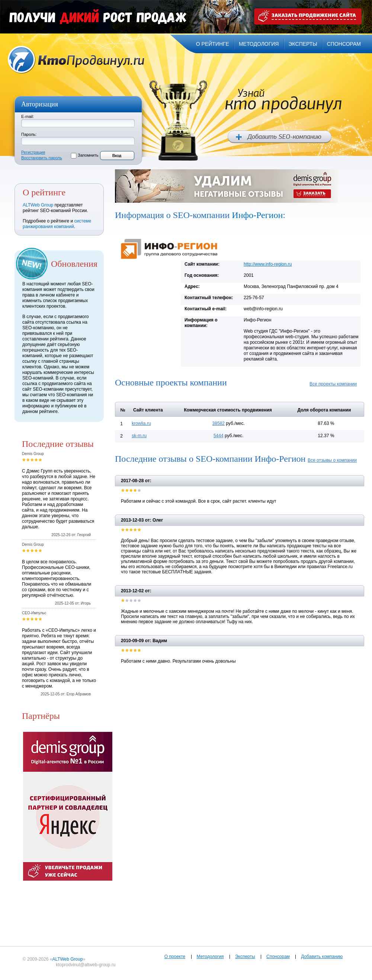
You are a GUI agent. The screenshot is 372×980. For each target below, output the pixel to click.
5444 (219, 436)
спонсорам (344, 44)
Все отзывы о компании (332, 460)
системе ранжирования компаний (57, 224)
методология (259, 44)
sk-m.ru (139, 436)
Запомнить (88, 155)
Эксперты (245, 957)
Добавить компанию (322, 957)
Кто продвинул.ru (76, 60)
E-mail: (28, 116)
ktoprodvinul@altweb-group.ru (86, 965)
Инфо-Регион (257, 215)
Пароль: (29, 134)
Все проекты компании (333, 384)
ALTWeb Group (38, 205)
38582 (219, 423)
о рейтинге (213, 44)
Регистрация (33, 152)
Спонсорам (278, 957)
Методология (210, 957)
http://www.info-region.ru (268, 264)
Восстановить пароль (42, 158)
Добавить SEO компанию (280, 137)
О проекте (175, 957)
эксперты (303, 44)
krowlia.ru (141, 423)
